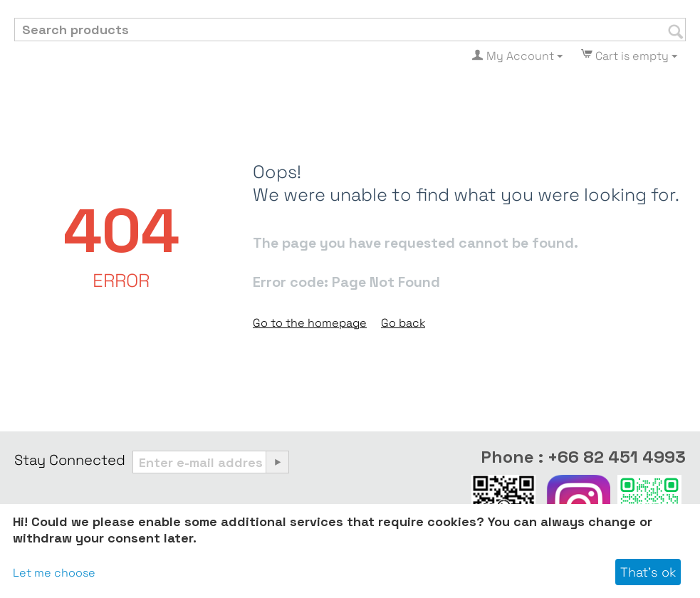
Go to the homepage (310, 323)
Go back (403, 323)
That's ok (648, 572)
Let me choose (54, 573)
